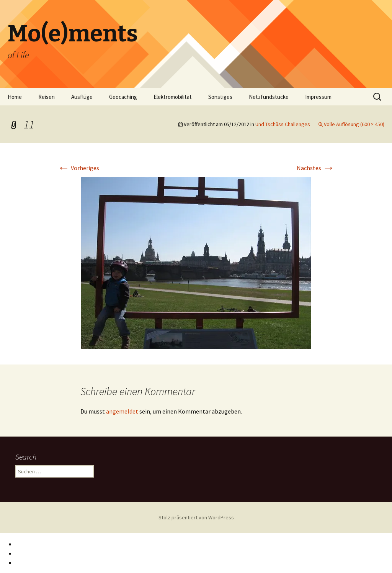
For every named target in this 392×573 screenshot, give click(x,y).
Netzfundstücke (269, 97)
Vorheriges (78, 168)
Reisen (47, 97)
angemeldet (122, 411)
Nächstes (316, 168)
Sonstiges (220, 97)
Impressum (318, 97)
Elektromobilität (173, 97)
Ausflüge (82, 97)
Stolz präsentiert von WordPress (196, 517)
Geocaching (123, 97)
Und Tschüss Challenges (283, 124)
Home (15, 97)
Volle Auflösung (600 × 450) (354, 124)
